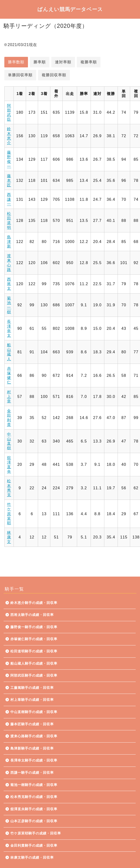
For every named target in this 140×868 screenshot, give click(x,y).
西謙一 (9, 199)
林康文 (9, 537)
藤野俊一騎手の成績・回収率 (34, 627)
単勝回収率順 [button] (20, 75)
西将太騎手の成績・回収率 (32, 615)
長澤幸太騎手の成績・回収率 (34, 760)
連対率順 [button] (63, 62)
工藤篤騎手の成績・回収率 (32, 688)
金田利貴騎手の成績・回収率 (34, 846)
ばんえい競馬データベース (70, 9)
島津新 (9, 242)
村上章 (9, 397)
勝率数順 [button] (16, 62)
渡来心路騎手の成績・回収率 (34, 736)
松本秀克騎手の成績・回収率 (34, 797)
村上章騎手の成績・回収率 (32, 700)
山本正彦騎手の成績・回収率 (34, 821)
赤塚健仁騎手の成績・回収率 (34, 639)
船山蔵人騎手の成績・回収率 (34, 664)
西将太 (9, 284)
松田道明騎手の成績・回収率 (34, 651)
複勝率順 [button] (89, 62)
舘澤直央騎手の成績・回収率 (34, 809)
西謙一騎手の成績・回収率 (32, 773)
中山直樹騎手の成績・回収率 (34, 712)
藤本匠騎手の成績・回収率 (32, 724)
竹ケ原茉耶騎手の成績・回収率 (36, 833)
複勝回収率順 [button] (54, 75)
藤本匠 (9, 180)
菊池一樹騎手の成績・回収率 (34, 785)
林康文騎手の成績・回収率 (32, 858)
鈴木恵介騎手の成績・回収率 (34, 603)
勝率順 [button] (40, 62)
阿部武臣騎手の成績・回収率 (34, 676)
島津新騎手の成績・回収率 (32, 748)
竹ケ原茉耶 (9, 514)
